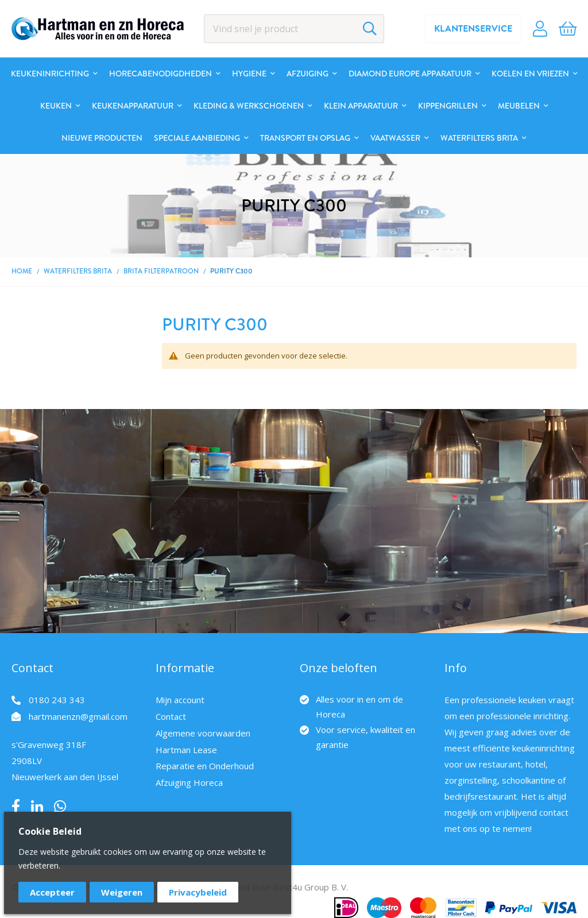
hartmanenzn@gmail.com (78, 716)
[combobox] (294, 29)
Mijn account (180, 700)
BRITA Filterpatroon (161, 271)
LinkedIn (37, 807)
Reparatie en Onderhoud (205, 766)
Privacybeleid (198, 892)
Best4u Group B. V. (311, 887)
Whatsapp (60, 807)
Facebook (16, 807)
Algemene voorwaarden (203, 733)
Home (22, 271)
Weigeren (122, 892)
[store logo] (98, 29)
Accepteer (52, 892)
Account (540, 29)
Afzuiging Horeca (189, 782)
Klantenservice (473, 29)
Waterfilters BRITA (79, 271)
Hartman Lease (186, 750)
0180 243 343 (57, 700)
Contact (171, 716)
